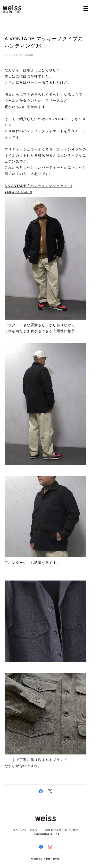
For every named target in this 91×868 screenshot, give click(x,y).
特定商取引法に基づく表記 (62, 830)
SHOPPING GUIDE (45, 835)
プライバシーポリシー (27, 830)
